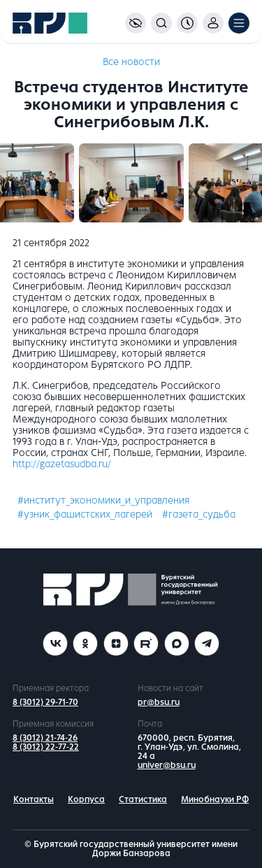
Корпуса (86, 799)
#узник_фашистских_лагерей (85, 514)
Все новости (131, 62)
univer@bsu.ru (167, 765)
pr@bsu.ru (159, 702)
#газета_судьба (199, 514)
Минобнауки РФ (215, 799)
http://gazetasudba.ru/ (62, 464)
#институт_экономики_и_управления (103, 500)
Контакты (34, 799)
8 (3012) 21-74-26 (45, 738)
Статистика (143, 799)
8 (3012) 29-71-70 (45, 702)
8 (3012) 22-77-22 (46, 747)
